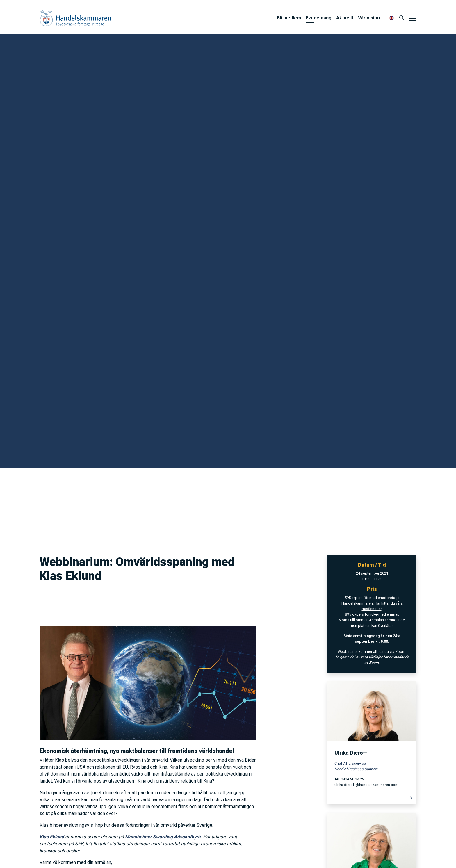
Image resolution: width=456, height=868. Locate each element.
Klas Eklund (52, 837)
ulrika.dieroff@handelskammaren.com (366, 785)
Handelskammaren (75, 18)
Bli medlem (289, 18)
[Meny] (413, 18)
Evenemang (319, 18)
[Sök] (402, 18)
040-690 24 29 (352, 779)
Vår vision (369, 18)
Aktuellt (345, 18)
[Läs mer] (372, 799)
